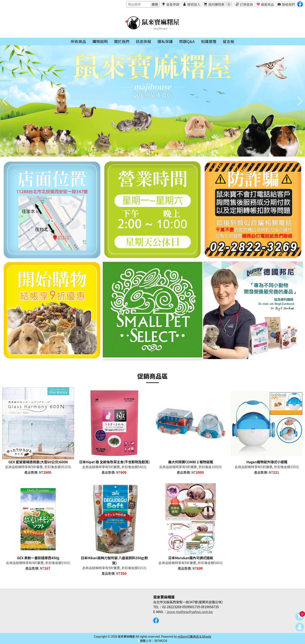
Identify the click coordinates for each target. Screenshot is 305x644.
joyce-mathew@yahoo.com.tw (190, 612)
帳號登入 (194, 4)
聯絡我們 (288, 4)
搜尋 (155, 4)
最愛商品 (267, 4)
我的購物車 (220, 4)
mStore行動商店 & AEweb (194, 636)
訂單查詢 (246, 4)
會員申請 (173, 4)
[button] (147, 154)
